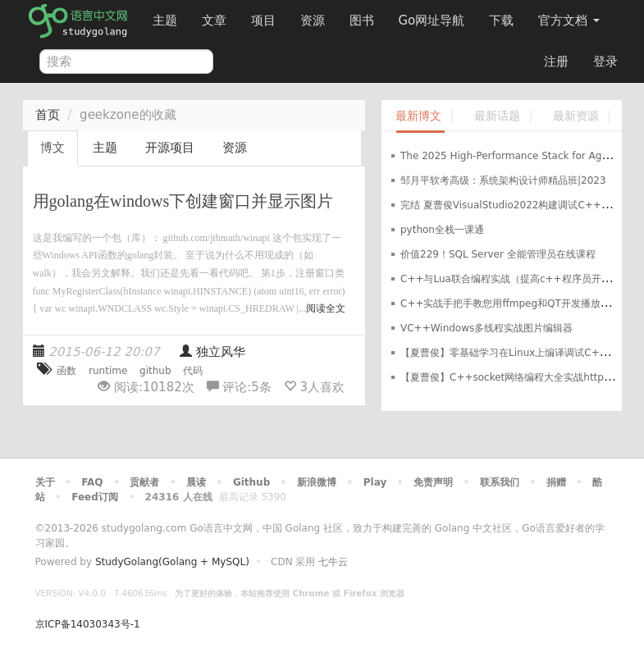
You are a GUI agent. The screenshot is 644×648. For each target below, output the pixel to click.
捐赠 (556, 482)
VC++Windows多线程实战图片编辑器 (486, 328)
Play (375, 482)
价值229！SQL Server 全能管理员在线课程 (498, 254)
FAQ (92, 482)
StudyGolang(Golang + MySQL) (172, 562)
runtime (108, 371)
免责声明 (433, 482)
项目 (263, 21)
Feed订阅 (95, 497)
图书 (362, 21)
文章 (214, 21)
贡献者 (144, 482)
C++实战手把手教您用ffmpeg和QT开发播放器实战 (515, 303)
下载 (501, 21)
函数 (66, 371)
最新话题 (497, 116)
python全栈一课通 (442, 230)
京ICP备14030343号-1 (88, 624)
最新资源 (576, 116)
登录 (605, 62)
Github (251, 482)
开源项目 (170, 148)
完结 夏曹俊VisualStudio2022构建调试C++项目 (511, 205)
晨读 (196, 482)
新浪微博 (317, 482)
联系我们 (500, 482)
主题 (165, 21)
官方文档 (569, 21)
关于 (45, 482)
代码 (193, 371)
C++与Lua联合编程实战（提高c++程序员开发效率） (521, 279)
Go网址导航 (434, 16)
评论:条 (241, 387)
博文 (53, 148)
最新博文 (418, 116)
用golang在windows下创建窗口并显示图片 (183, 201)
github (155, 371)
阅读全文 (326, 308)
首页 (48, 115)
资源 (313, 21)
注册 (556, 62)
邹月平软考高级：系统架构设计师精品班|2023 (503, 180)
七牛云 (333, 562)
